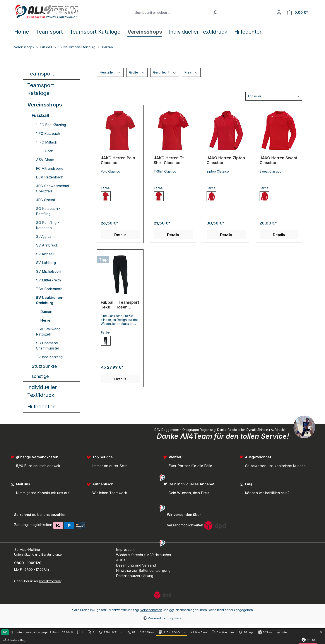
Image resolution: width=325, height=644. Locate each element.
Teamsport (41, 74)
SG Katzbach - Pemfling (48, 211)
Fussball (40, 115)
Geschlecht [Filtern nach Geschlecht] (165, 72)
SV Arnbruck (47, 245)
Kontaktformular (50, 581)
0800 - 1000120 (28, 563)
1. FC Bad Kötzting (51, 125)
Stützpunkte (44, 366)
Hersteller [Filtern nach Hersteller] (110, 72)
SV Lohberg (46, 263)
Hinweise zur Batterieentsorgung (143, 570)
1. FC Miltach (47, 142)
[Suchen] (215, 13)
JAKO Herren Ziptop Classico (226, 160)
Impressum (125, 550)
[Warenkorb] (298, 13)
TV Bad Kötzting (49, 357)
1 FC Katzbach (48, 134)
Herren (46, 320)
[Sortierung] (274, 96)
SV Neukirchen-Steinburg (50, 300)
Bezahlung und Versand (136, 565)
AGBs (121, 560)
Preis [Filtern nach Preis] (191, 72)
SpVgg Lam (45, 236)
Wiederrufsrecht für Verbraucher (144, 555)
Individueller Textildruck (42, 391)
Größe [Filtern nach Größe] (137, 72)
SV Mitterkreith (48, 280)
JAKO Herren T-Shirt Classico (169, 160)
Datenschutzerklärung (135, 576)
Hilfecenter (41, 407)
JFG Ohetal (45, 200)
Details (120, 235)
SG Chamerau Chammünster (48, 346)
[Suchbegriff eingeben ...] (172, 13)
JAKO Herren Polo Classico (118, 160)
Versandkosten (151, 610)
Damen (46, 312)
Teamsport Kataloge (41, 89)
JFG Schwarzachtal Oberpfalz (52, 188)
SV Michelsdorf (49, 271)
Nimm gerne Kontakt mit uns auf (43, 493)
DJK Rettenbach (50, 177)
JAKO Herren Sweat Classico (279, 160)
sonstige (40, 376)
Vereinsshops (45, 105)
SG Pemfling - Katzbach (48, 225)
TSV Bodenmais (49, 289)
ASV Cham (45, 160)
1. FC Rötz (44, 151)
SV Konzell (45, 254)
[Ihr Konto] (279, 12)
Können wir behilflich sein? (267, 493)
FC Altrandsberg (50, 168)
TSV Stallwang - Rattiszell (50, 332)
